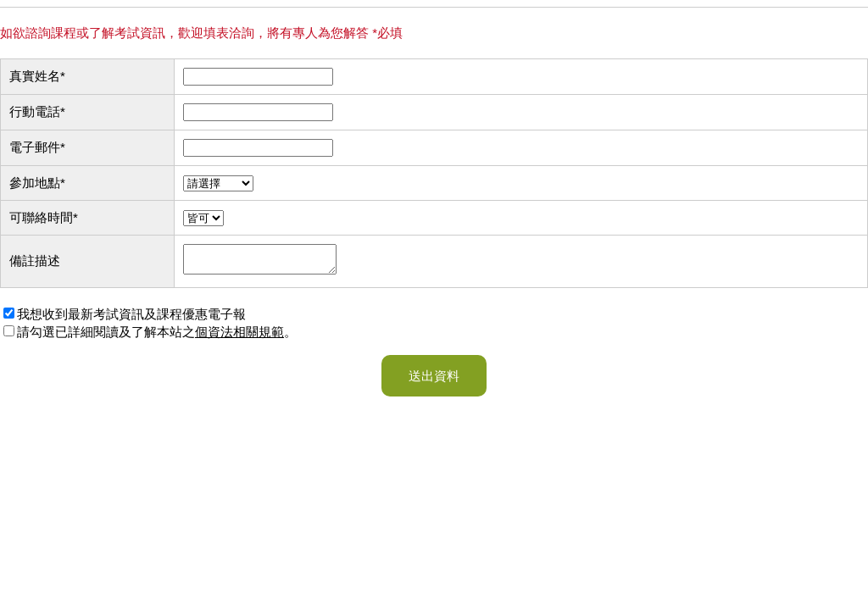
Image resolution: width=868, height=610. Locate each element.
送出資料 (434, 381)
